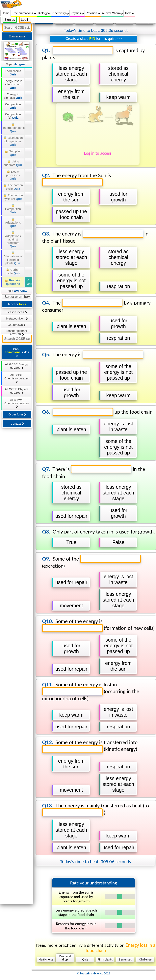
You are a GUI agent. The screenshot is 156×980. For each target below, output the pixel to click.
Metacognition (17, 318)
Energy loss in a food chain (13, 84)
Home (6, 13)
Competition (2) (13, 116)
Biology (44, 13)
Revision (93, 13)
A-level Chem (112, 13)
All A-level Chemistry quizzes (17, 403)
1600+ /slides (17, 352)
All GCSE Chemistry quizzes (17, 378)
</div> (94, 498)
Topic (17, 64)
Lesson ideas (17, 312)
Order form (17, 414)
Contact (17, 424)
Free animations (24, 13)
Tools (130, 13)
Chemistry (61, 13)
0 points (29, 282)
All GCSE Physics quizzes (17, 391)
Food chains (13, 73)
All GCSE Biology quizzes (17, 366)
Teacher (17, 304)
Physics (77, 13)
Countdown (17, 325)
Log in (25, 20)
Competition (13, 106)
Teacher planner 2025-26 (17, 332)
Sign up (10, 20)
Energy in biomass (13, 96)
